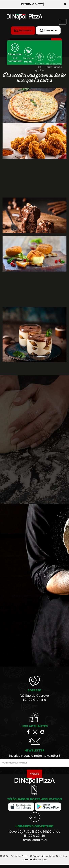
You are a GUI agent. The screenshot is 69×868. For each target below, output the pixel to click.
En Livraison (23, 31)
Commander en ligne (34, 860)
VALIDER (34, 774)
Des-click (62, 856)
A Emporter (48, 31)
